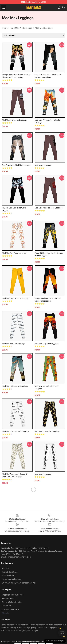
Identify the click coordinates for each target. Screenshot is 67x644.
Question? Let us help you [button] (55, 641)
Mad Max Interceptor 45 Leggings (16, 431)
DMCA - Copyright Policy (11, 579)
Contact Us (6, 606)
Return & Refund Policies (12, 602)
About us (5, 568)
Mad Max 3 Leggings (43, 165)
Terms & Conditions (10, 572)
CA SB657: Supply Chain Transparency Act (19, 583)
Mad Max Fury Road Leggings (14, 253)
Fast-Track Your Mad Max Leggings (16, 165)
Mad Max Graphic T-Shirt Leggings (16, 298)
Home (5, 28)
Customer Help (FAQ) (10, 609)
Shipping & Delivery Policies (13, 595)
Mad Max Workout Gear (21, 28)
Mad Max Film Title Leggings (13, 343)
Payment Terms (8, 598)
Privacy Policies (8, 576)
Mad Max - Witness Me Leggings (15, 386)
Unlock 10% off (62, 633)
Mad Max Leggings (44, 28)
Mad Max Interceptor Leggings (14, 120)
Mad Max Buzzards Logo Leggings (48, 208)
